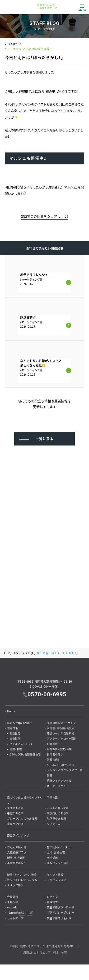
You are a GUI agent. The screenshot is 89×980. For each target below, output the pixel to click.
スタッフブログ (23, 653)
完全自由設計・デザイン (61, 723)
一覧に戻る (44, 439)
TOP (7, 653)
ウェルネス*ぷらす (21, 744)
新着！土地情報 (16, 858)
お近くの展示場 (17, 847)
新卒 (22, 913)
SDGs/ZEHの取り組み (61, 765)
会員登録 (13, 897)
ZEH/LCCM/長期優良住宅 (25, 754)
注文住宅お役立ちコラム (22, 880)
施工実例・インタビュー (61, 847)
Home (11, 711)
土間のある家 (15, 808)
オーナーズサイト (58, 786)
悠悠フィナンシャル (59, 781)
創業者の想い (55, 754)
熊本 (56, 953)
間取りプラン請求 (58, 863)
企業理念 (52, 744)
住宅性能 (13, 728)
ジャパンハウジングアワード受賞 (65, 773)
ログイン (52, 897)
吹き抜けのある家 (58, 813)
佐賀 (64, 953)
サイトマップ (15, 918)
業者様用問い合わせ (59, 918)
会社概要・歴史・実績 (59, 749)
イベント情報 (55, 875)
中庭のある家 (15, 813)
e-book (12, 907)
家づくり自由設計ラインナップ (25, 800)
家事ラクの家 (15, 824)
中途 (30, 913)
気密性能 (15, 739)
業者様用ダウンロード (61, 907)
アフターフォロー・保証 (61, 739)
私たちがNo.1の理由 (20, 723)
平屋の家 (52, 798)
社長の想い (54, 760)
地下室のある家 (57, 819)
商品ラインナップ (18, 836)
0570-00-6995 (47, 694)
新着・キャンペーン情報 (22, 875)
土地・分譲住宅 (56, 852)
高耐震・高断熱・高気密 (61, 728)
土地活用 (52, 858)
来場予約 (13, 902)
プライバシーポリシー (61, 913)
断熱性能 (15, 733)
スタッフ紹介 (15, 885)
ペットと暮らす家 (58, 808)
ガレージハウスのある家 (22, 819)
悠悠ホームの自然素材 (61, 733)
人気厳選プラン (17, 852)
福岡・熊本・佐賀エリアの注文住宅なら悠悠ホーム (46, 946)
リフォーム (54, 824)
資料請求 (52, 902)
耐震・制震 (16, 749)
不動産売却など (17, 863)
